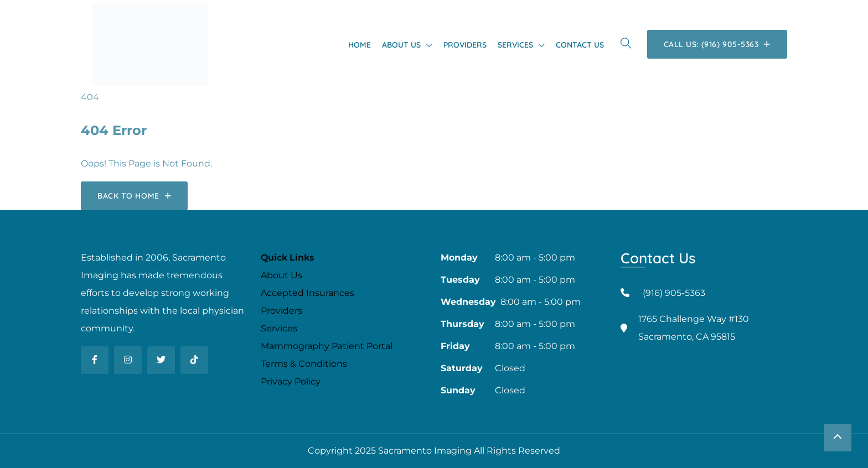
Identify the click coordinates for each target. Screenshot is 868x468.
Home (360, 45)
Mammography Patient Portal (327, 346)
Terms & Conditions (304, 364)
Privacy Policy (291, 381)
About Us (401, 45)
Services (515, 45)
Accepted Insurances (308, 293)
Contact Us (580, 45)
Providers (465, 45)
